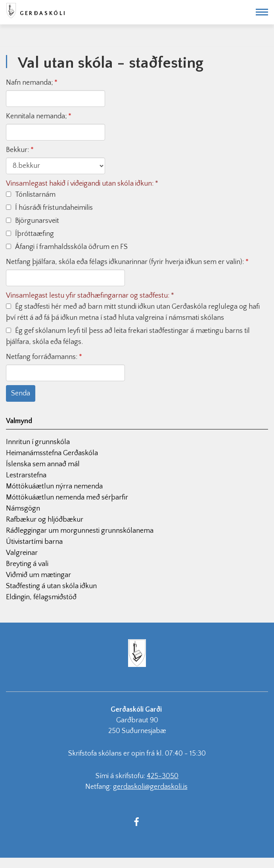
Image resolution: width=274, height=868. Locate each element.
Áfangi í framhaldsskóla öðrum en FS (67, 247)
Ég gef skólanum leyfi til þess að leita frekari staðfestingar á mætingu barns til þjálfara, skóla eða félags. (128, 336)
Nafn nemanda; (29, 83)
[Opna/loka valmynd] (262, 12)
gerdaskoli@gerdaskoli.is (150, 787)
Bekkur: (17, 150)
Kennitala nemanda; (36, 116)
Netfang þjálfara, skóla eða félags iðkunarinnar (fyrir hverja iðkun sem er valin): (125, 262)
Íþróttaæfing (30, 234)
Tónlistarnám (31, 195)
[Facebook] (137, 821)
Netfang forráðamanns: (42, 357)
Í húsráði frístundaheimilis (49, 208)
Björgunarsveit (33, 221)
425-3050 (163, 776)
